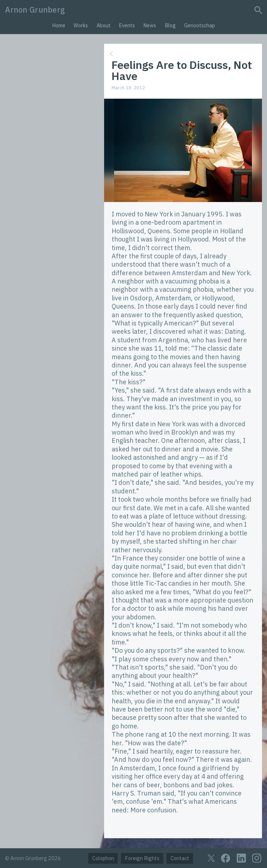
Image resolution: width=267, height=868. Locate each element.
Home (59, 25)
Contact (180, 858)
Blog (170, 25)
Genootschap (200, 25)
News (150, 25)
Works (81, 25)
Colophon (103, 858)
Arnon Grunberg (35, 10)
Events (127, 25)
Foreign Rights (142, 858)
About (104, 25)
